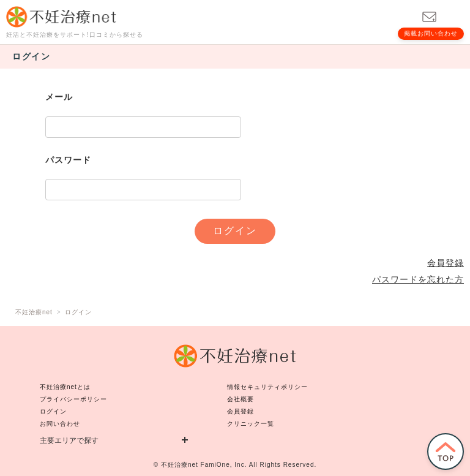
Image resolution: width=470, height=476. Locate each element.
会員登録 (446, 263)
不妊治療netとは (65, 387)
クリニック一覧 (251, 424)
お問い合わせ (60, 424)
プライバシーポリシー (73, 399)
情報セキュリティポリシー (267, 387)
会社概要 (241, 399)
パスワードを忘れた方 (418, 279)
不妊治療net (180, 465)
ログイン (53, 411)
